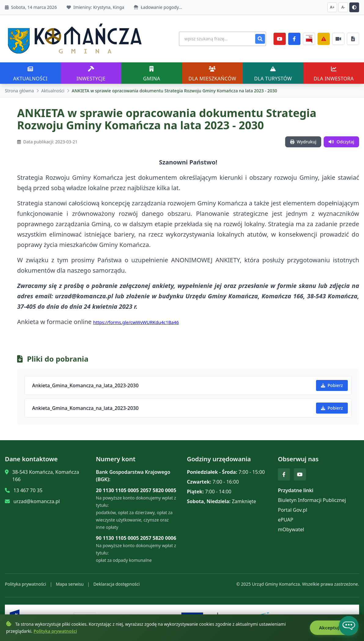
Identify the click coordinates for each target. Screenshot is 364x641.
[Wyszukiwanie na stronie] (222, 39)
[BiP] (309, 39)
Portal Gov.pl (292, 510)
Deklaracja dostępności (116, 584)
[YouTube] (280, 39)
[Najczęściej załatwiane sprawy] (338, 39)
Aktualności (53, 91)
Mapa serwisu (70, 584)
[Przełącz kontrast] (354, 7)
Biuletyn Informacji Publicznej (312, 500)
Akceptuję (334, 628)
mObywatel (291, 529)
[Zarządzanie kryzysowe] (324, 39)
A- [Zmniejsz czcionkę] (343, 7)
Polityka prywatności (26, 584)
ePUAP (285, 520)
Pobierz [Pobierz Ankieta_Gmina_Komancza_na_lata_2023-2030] (332, 385)
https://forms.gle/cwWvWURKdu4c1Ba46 (136, 322)
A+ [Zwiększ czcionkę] (332, 7)
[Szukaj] (260, 39)
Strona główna (19, 91)
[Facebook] (294, 39)
